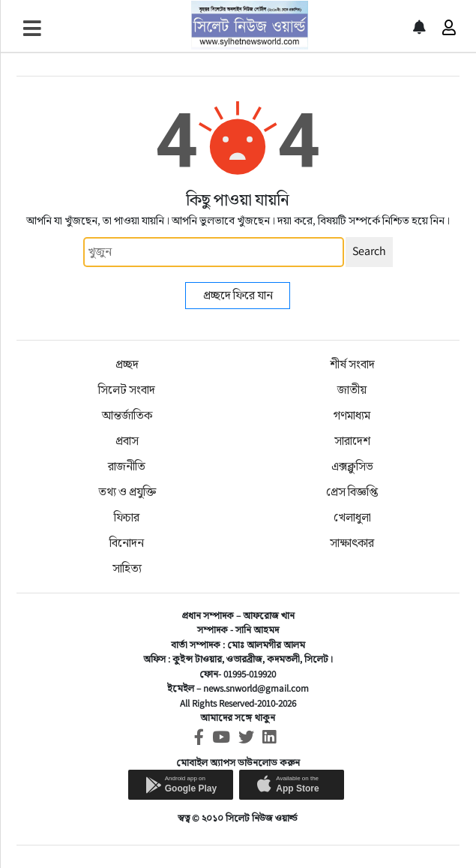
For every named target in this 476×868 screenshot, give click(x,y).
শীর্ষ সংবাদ (352, 364)
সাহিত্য (127, 568)
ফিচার (127, 517)
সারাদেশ (352, 441)
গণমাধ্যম (352, 415)
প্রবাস (127, 441)
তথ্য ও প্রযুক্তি (127, 492)
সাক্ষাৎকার (352, 543)
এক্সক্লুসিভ (352, 466)
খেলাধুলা (352, 517)
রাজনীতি (127, 466)
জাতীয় (352, 390)
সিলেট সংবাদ (127, 390)
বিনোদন (127, 543)
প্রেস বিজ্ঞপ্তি (352, 492)
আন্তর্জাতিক (127, 415)
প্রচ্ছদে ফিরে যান (238, 295)
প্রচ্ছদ (127, 364)
